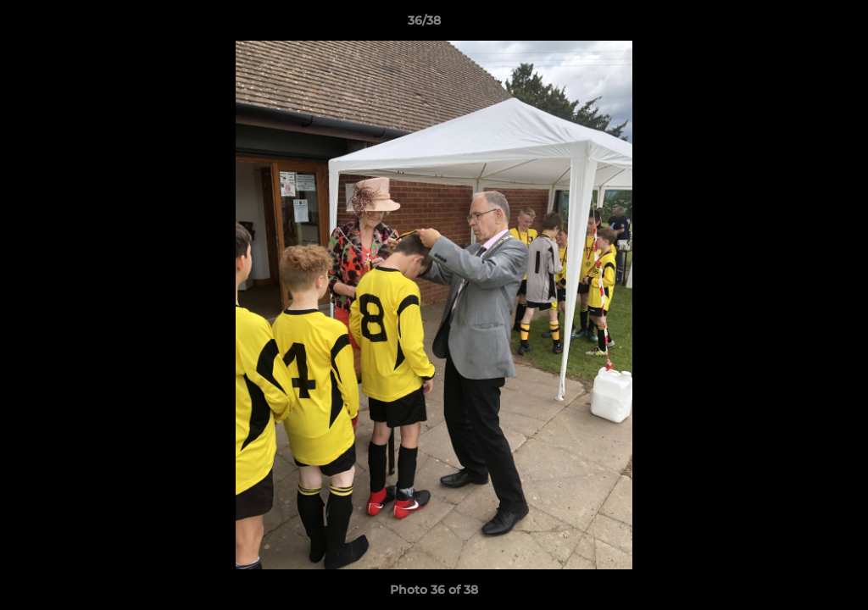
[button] (797, 25)
